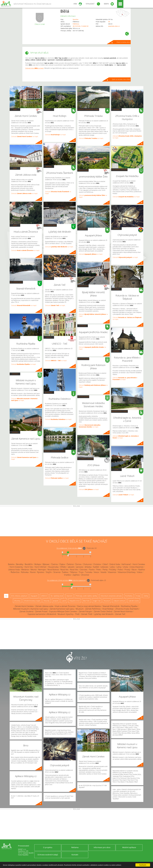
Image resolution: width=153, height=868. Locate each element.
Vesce (96, 572)
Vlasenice (112, 572)
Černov (78, 564)
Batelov (11, 564)
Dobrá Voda (115, 564)
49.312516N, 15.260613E (81, 26)
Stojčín (49, 572)
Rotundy (116, 289)
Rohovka (25, 572)
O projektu (48, 847)
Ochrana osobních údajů (48, 855)
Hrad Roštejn (108, 609)
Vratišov (67, 575)
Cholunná (87, 564)
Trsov (81, 572)
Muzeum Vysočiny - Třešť (69, 614)
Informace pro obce (102, 847)
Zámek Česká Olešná (103, 611)
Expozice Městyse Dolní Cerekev (63, 611)
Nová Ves (64, 570)
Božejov (38, 564)
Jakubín (71, 567)
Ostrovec (84, 570)
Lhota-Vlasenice (136, 567)
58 (109, 22)
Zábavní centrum (83, 359)
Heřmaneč (126, 564)
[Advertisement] (76, 522)
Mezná (34, 570)
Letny (119, 567)
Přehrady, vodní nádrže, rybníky (54, 451)
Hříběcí (63, 567)
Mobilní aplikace (129, 847)
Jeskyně (116, 228)
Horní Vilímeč (41, 567)
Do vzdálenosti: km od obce (69, 548)
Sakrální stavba (83, 170)
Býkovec (46, 564)
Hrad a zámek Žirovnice (65, 606)
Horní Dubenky (16, 567)
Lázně (116, 470)
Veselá (103, 572)
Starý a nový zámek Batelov (89, 606)
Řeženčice (15, 572)
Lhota (125, 567)
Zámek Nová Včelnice (123, 611)
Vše (6, 596)
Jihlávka (88, 567)
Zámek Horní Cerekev (24, 606)
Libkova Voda (14, 570)
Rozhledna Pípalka (129, 606)
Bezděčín (29, 564)
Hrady (15, 225)
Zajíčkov (76, 575)
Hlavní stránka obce (123, 42)
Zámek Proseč (41, 611)
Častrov (54, 564)
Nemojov (42, 570)
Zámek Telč (120, 614)
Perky (105, 570)
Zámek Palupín (85, 611)
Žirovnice (85, 575)
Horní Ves (29, 567)
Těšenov (73, 572)
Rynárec (41, 572)
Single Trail (97, 601)
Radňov (142, 570)
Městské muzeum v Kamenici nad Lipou (31, 609)
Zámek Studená (26, 611)
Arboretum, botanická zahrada (111, 596)
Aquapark (83, 229)
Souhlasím (143, 865)
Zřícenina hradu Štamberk (127, 609)
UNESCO (49, 278)
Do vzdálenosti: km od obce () (66, 580)
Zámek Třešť (87, 614)
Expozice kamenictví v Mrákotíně (42, 614)
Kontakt (75, 855)
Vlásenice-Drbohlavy (127, 572)
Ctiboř (105, 564)
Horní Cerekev (139, 564)
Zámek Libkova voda (44, 606)
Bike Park (86, 601)
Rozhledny (15, 337)
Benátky (20, 564)
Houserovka (53, 567)
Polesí (120, 570)
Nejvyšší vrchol (74, 601)
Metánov (25, 570)
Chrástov (97, 564)
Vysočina (75, 19)
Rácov (134, 570)
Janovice (80, 567)
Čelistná (70, 564)
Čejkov (62, 564)
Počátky (113, 570)
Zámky (15, 109)
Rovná (33, 572)
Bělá (65, 11)
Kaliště (96, 567)
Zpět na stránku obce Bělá (121, 79)
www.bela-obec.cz (114, 26)
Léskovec (104, 567)
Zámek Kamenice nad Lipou (62, 609)
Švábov (65, 572)
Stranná (57, 572)
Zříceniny (49, 166)
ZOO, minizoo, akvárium (85, 459)
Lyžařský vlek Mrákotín (104, 614)
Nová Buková (53, 570)
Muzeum (15, 374)
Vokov (140, 572)
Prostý (127, 570)
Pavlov (92, 570)
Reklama (75, 847)
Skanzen (69, 596)
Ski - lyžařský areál (16, 282)
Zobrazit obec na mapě (34, 68)
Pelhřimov (76, 24)
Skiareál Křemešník (111, 606)
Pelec (99, 570)
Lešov (112, 567)
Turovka (89, 572)
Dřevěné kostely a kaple (119, 411)
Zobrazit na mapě (25, 136)
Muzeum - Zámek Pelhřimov (88, 609)
